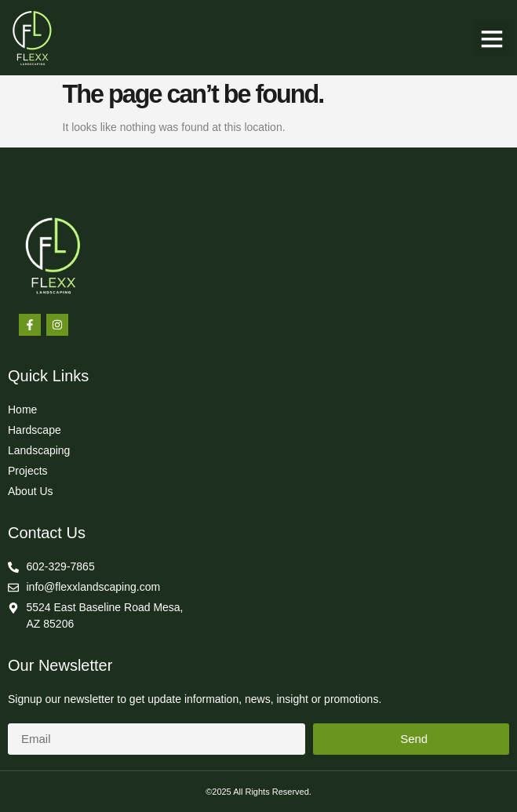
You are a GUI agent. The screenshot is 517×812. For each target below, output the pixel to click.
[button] (492, 38)
